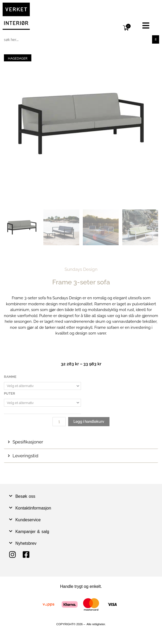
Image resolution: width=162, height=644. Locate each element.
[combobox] (77, 39)
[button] (146, 26)
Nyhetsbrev (26, 543)
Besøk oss (25, 496)
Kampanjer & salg (32, 532)
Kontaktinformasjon (33, 508)
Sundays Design (81, 269)
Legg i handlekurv (89, 421)
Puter (10, 393)
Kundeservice (28, 520)
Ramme (10, 377)
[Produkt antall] (59, 422)
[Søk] (156, 39)
